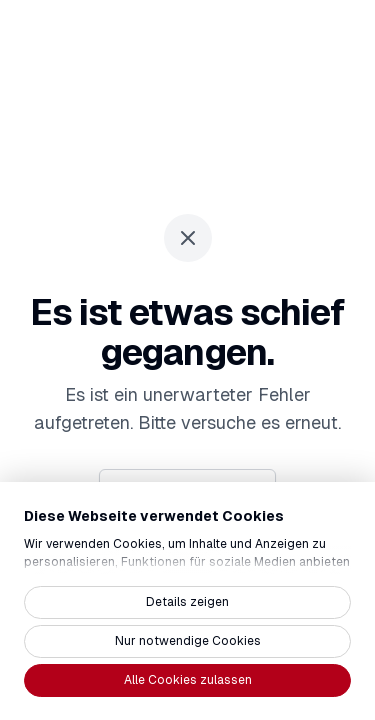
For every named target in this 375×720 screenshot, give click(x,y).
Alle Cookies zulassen (188, 680)
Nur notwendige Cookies (188, 641)
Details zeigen (187, 602)
